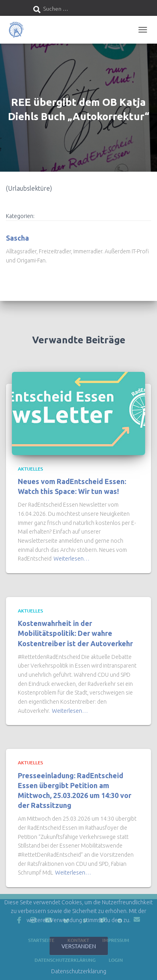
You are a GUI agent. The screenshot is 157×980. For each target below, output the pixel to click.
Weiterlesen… (72, 559)
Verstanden (79, 946)
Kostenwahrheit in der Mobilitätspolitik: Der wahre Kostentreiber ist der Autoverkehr (75, 633)
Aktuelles (30, 469)
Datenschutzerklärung (79, 971)
